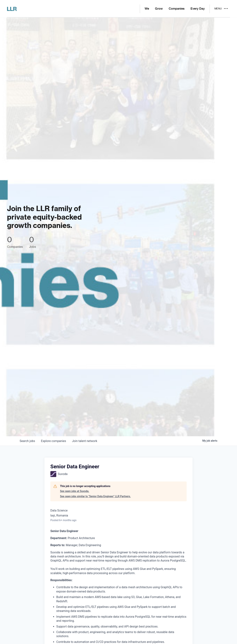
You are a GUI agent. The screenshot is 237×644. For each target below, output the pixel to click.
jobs (27, 441)
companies (53, 441)
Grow (159, 9)
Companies (177, 9)
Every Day (198, 9)
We (147, 9)
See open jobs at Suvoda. (75, 491)
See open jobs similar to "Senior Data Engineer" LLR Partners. (95, 496)
